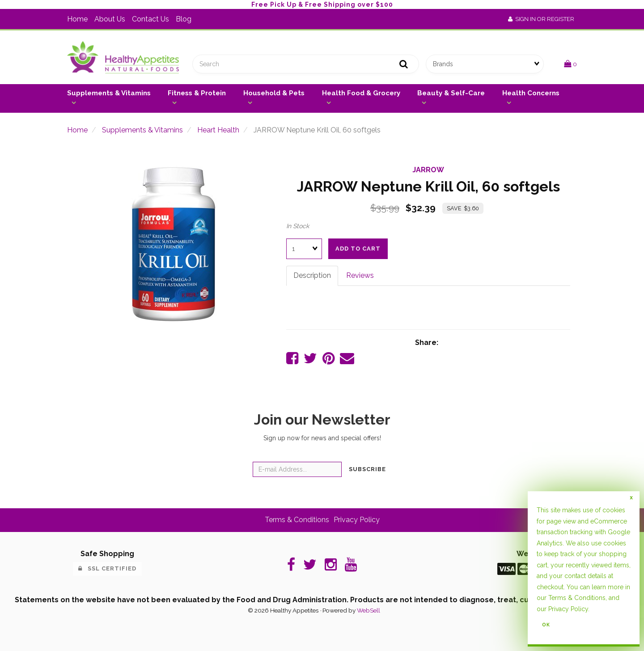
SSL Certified (107, 568)
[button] (570, 64)
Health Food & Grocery (361, 93)
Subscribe (367, 469)
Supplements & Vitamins (109, 93)
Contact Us (150, 19)
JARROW (428, 170)
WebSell (369, 610)
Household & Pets (274, 93)
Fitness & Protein (197, 93)
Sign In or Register (541, 19)
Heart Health (218, 130)
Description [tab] (312, 275)
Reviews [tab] (360, 275)
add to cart (358, 249)
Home (77, 19)
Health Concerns (531, 93)
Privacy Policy (357, 520)
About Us (110, 19)
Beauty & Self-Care (451, 93)
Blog (184, 19)
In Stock (298, 226)
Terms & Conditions (297, 520)
